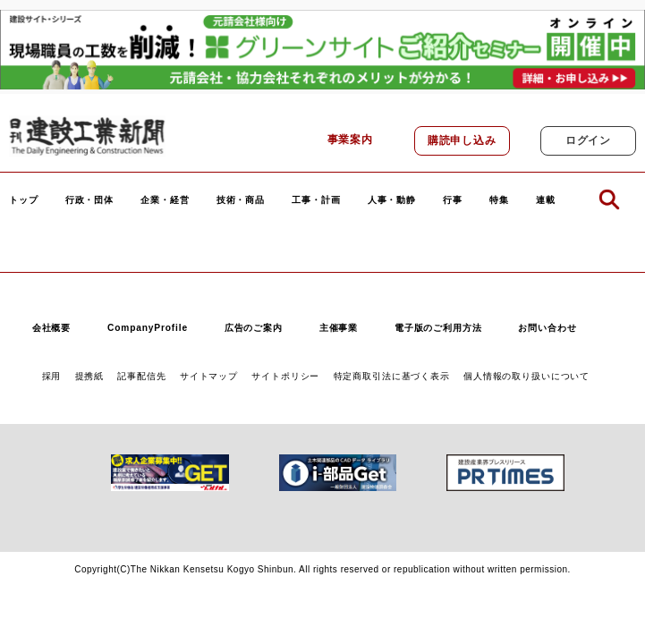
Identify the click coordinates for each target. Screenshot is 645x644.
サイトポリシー (285, 376)
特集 (499, 200)
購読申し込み (462, 140)
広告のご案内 (254, 328)
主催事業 (339, 328)
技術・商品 (241, 200)
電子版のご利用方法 (438, 328)
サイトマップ (209, 376)
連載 (546, 200)
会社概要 (51, 328)
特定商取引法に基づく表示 (392, 376)
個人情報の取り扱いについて (526, 376)
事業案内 (350, 140)
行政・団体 (89, 200)
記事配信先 (141, 376)
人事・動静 (392, 200)
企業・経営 (165, 200)
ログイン (588, 140)
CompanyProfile (148, 328)
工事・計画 (316, 200)
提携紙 (90, 376)
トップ (24, 200)
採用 (52, 376)
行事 (453, 200)
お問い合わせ (547, 328)
